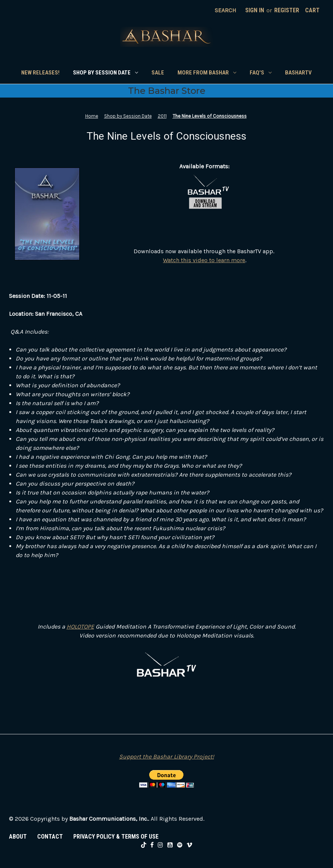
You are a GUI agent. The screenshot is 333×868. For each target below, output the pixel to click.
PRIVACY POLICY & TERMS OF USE (116, 837)
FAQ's (261, 73)
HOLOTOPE (80, 627)
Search (225, 10)
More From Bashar (207, 73)
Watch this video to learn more (204, 260)
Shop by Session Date (105, 73)
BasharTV (298, 73)
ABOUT (18, 837)
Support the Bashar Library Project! (166, 756)
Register (287, 10)
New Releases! (40, 73)
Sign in (255, 10)
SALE (158, 73)
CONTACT (50, 837)
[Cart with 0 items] (312, 10)
